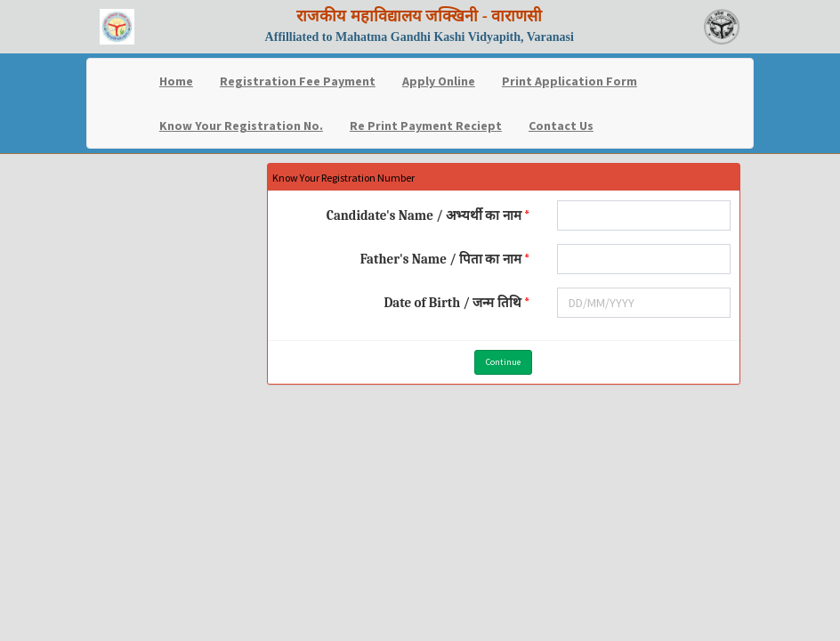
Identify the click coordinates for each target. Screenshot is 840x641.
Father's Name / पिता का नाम (441, 259)
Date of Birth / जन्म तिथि (452, 303)
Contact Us (561, 126)
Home (176, 81)
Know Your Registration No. (241, 126)
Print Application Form (569, 81)
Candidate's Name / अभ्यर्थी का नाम (424, 215)
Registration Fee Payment (298, 81)
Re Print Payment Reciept (426, 126)
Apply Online (439, 81)
